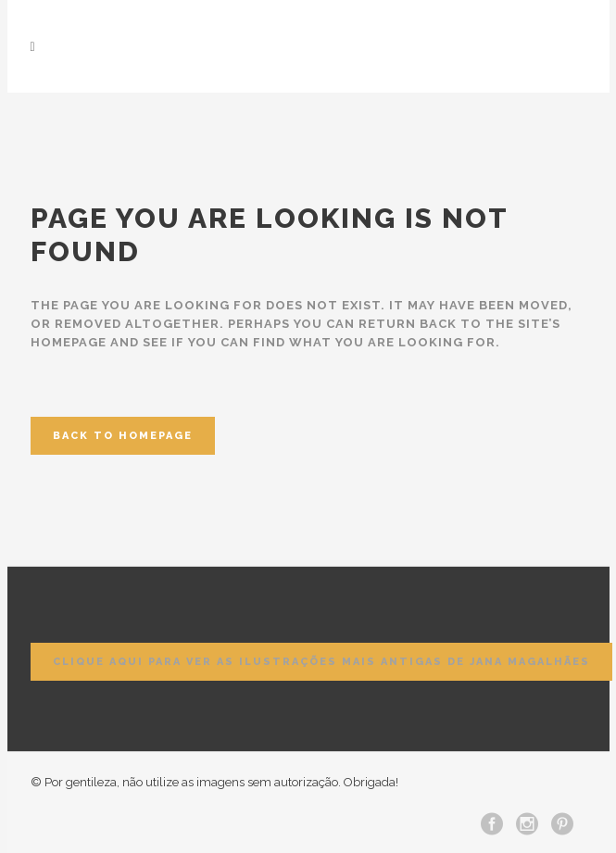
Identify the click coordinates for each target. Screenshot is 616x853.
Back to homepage (123, 436)
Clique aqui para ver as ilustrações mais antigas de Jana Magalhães (321, 662)
